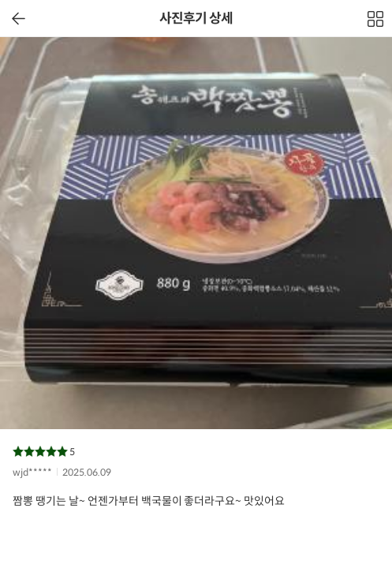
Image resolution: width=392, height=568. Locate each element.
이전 (19, 19)
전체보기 (376, 23)
